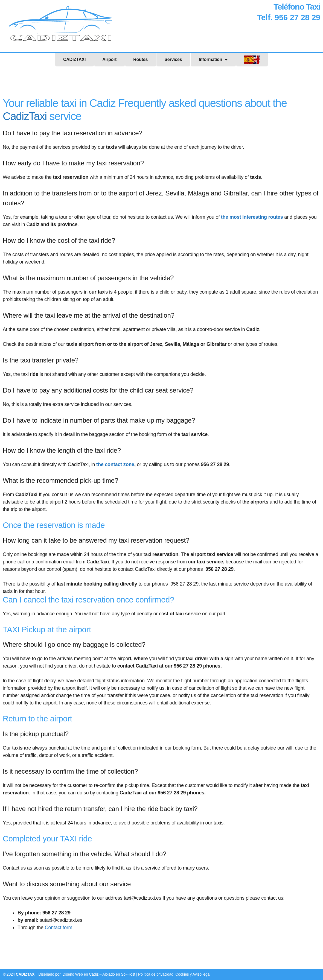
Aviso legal (201, 975)
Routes (140, 60)
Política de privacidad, (157, 975)
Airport (109, 60)
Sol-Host (128, 975)
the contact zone (115, 465)
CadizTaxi (25, 116)
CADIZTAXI (74, 60)
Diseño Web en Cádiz (81, 975)
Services (173, 60)
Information (213, 60)
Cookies (183, 975)
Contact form (59, 928)
